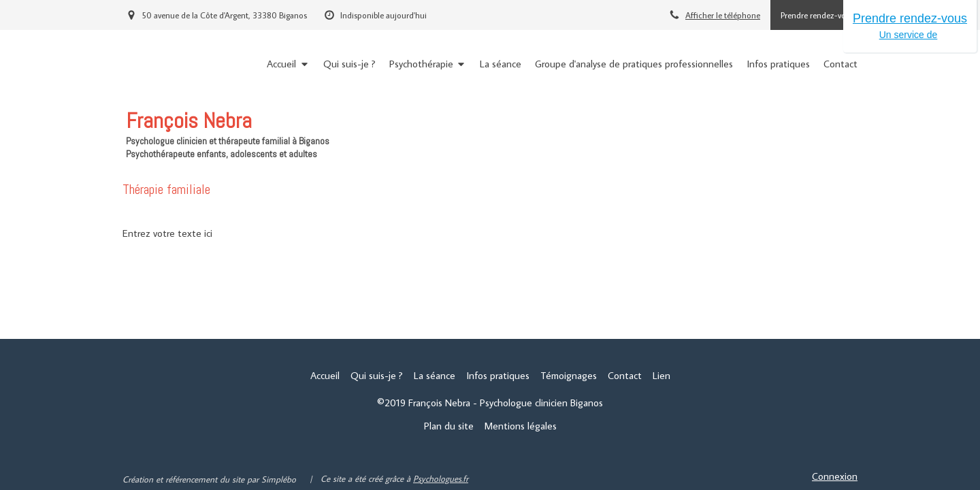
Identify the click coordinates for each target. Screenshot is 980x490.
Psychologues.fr (441, 478)
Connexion (835, 476)
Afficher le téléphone (723, 15)
